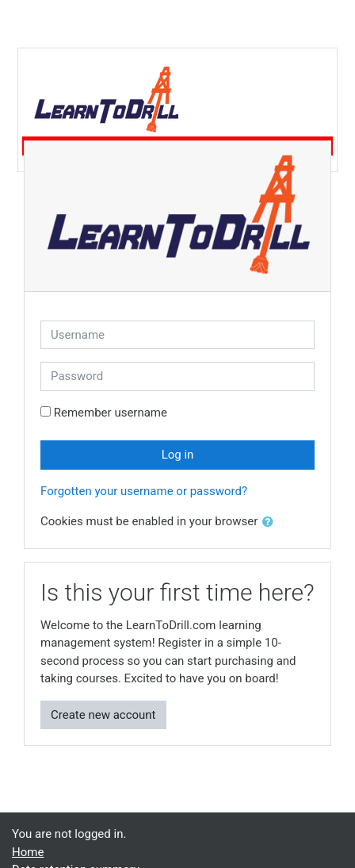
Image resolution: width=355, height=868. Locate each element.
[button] (271, 522)
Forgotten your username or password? (144, 491)
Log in (178, 455)
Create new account (103, 715)
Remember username (111, 413)
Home (28, 852)
